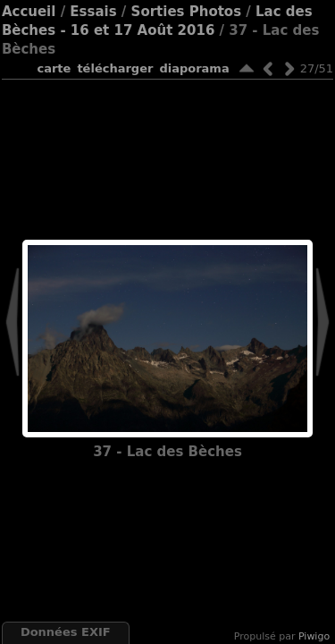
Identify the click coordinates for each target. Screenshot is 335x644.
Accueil (29, 12)
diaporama (194, 68)
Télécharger (115, 68)
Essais (93, 12)
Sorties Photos (187, 12)
